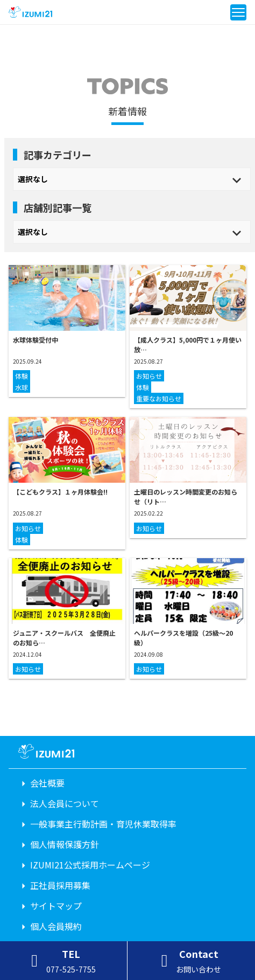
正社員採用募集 (60, 885)
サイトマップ (56, 906)
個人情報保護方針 (65, 844)
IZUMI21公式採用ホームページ (90, 865)
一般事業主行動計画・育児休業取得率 (103, 824)
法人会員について (65, 803)
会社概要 (47, 783)
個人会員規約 (56, 926)
